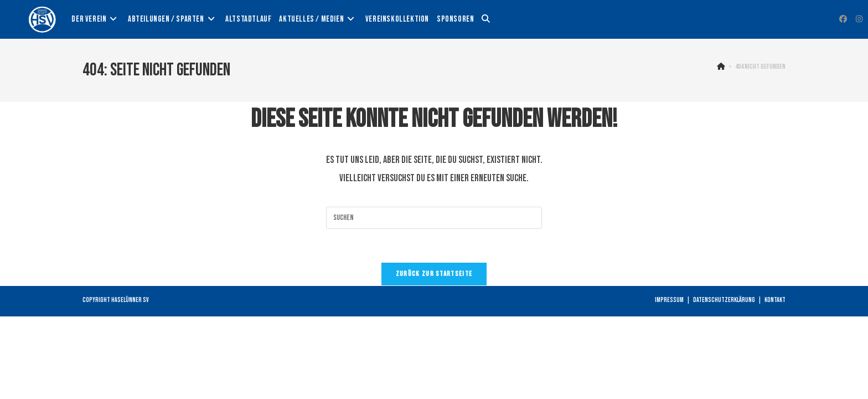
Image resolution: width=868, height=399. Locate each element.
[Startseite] (721, 66)
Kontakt (775, 300)
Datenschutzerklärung (724, 300)
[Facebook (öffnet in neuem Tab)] (843, 19)
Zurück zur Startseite (434, 274)
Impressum (669, 300)
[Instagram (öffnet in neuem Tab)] (859, 19)
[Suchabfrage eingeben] (434, 218)
